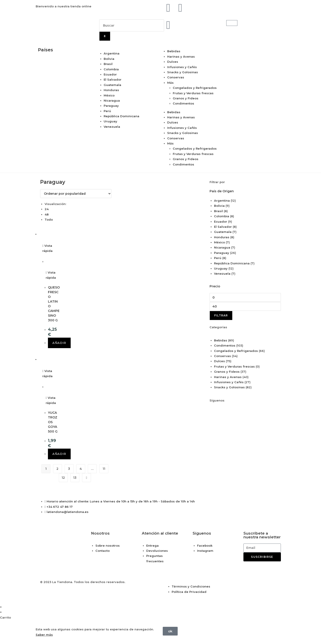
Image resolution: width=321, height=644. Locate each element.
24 (47, 209)
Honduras (111, 90)
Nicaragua (112, 100)
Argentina (112, 53)
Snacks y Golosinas (183, 72)
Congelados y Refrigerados (195, 88)
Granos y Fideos (186, 98)
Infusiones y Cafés (182, 67)
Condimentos (183, 103)
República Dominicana (121, 116)
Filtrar (221, 315)
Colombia (111, 69)
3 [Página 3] (69, 469)
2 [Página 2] (57, 469)
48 (47, 214)
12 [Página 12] (63, 478)
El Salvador (113, 79)
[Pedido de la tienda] (76, 194)
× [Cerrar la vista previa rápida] (1, 607)
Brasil (108, 64)
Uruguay (110, 121)
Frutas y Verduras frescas (193, 93)
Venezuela (112, 127)
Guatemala (112, 85)
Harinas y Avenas (181, 56)
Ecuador (110, 74)
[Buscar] (105, 36)
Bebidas (174, 51)
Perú (107, 111)
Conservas (176, 77)
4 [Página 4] (81, 469)
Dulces (173, 62)
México (109, 95)
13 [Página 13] (75, 478)
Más (170, 83)
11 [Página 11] (104, 469)
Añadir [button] (59, 343)
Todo (49, 220)
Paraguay (111, 106)
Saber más (44, 635)
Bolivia (109, 59)
